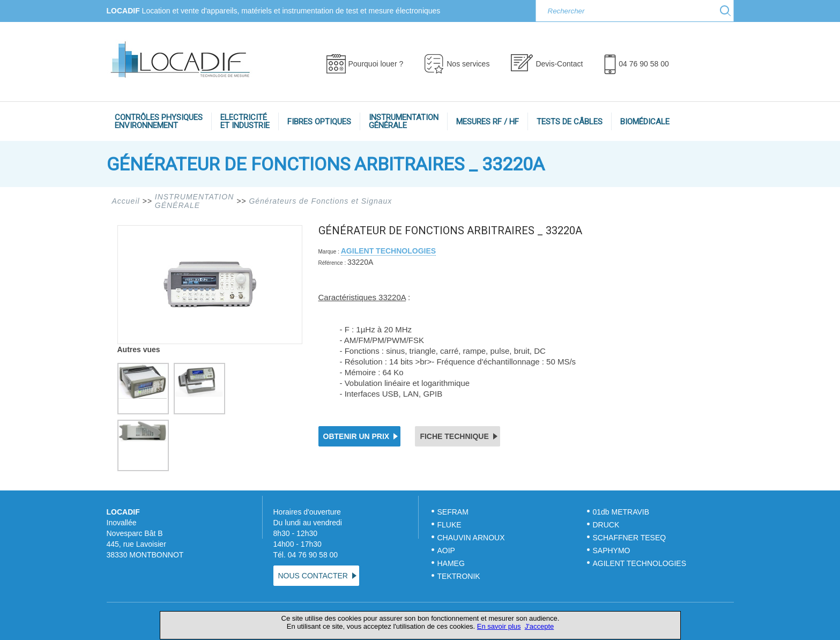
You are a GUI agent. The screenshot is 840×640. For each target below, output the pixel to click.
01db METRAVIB (621, 512)
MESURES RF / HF (488, 122)
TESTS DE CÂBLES (570, 122)
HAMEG (451, 563)
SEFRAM (453, 512)
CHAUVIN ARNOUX (471, 538)
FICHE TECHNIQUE (454, 436)
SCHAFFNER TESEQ (630, 538)
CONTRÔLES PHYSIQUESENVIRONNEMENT (159, 121)
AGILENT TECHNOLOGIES (388, 251)
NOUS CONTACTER (313, 576)
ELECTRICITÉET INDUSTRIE (245, 121)
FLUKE (449, 525)
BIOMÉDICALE (645, 122)
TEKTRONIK (460, 576)
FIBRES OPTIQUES (319, 122)
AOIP (446, 550)
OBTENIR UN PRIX (356, 436)
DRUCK (606, 525)
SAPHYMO (612, 550)
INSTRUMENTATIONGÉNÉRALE (404, 121)
